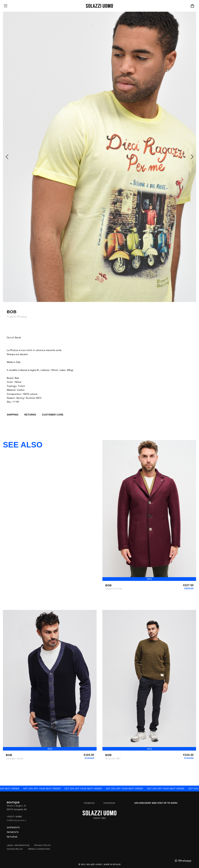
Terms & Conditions (39, 849)
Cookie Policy (15, 849)
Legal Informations (18, 845)
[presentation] (7, 157)
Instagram (109, 803)
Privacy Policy (42, 845)
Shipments (13, 827)
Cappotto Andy (114, 589)
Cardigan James (15, 759)
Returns (12, 837)
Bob (12, 312)
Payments (13, 832)
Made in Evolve (112, 864)
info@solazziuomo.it (17, 820)
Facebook (89, 803)
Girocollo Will (113, 759)
